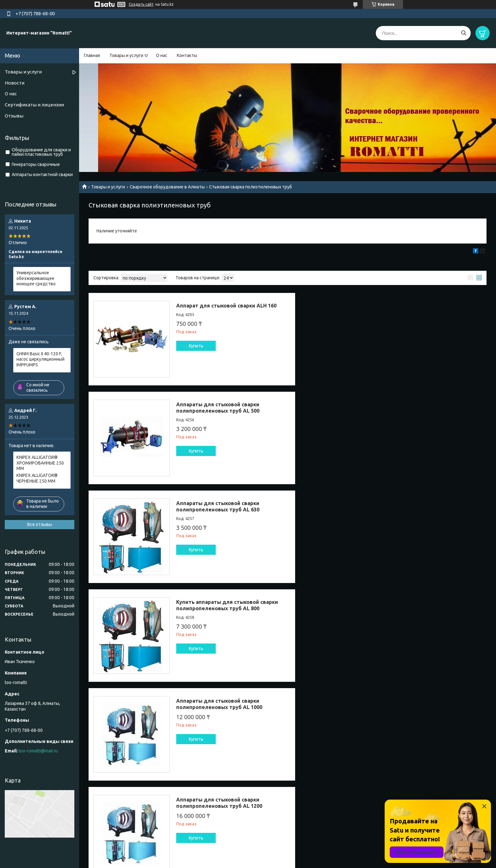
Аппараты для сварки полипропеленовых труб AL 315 (218, 704)
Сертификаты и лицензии (34, 105)
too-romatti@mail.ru (38, 751)
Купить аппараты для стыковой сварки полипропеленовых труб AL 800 (430, 408)
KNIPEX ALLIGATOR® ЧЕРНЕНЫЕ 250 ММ (37, 478)
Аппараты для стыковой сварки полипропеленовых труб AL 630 (218, 408)
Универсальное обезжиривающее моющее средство (36, 278)
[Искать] (464, 33)
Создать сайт (141, 4)
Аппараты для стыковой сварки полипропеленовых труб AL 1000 (219, 506)
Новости (15, 83)
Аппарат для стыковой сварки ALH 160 (226, 306)
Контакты (187, 55)
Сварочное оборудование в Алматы (167, 187)
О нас (162, 55)
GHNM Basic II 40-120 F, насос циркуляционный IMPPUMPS (40, 359)
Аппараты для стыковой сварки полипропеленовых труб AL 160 (218, 605)
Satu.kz (277, 856)
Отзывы (14, 116)
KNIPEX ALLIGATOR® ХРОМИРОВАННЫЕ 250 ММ (40, 463)
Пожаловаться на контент (260, 862)
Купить (196, 346)
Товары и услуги (126, 55)
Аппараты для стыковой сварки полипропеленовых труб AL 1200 (422, 506)
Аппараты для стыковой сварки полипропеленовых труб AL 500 (421, 309)
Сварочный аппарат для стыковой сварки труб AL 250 (424, 605)
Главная (92, 55)
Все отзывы (40, 524)
